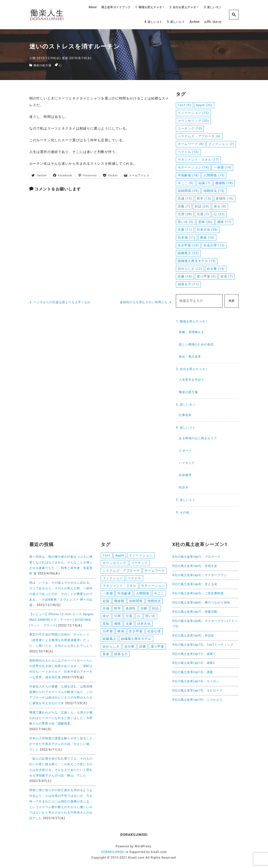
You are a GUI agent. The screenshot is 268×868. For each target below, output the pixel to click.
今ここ (159, 594)
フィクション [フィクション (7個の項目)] (221, 144)
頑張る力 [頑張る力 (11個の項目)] (188, 284)
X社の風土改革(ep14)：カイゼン (196, 681)
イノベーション (141, 555)
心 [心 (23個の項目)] (219, 214)
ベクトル (134, 579)
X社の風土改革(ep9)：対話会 (193, 636)
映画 (121, 633)
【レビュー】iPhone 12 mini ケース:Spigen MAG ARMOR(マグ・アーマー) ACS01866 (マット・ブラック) (61, 620)
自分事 (129, 649)
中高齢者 (124, 594)
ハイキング (187, 463)
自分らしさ (111, 649)
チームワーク (155, 571)
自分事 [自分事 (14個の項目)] (216, 269)
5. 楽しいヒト (176, 22)
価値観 (119, 602)
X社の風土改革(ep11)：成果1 (194, 654)
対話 (155, 610)
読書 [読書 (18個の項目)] (185, 276)
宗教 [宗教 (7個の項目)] (184, 206)
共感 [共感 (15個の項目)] (185, 199)
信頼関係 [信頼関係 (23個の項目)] (188, 191)
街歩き (184, 487)
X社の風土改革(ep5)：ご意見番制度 (198, 593)
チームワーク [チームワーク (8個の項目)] (191, 144)
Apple (120, 555)
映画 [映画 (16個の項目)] (207, 238)
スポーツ (185, 451)
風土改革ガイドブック (116, 7)
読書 (143, 649)
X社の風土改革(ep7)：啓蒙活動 (195, 612)
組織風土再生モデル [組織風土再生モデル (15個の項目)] (197, 261)
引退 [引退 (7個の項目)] (203, 214)
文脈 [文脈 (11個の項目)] (185, 230)
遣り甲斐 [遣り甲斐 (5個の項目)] (206, 276)
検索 (232, 301)
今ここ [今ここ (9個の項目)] (186, 183)
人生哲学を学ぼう (191, 380)
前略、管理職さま (191, 332)
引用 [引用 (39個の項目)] (185, 214)
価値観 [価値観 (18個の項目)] (224, 183)
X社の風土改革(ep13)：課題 (193, 672)
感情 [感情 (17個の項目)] (224, 222)
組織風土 (109, 641)
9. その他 (183, 512)
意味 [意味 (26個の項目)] (205, 222)
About (93, 7)
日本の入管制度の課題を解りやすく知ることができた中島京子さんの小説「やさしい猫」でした (61, 744)
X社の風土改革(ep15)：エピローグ (197, 690)
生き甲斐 (136, 633)
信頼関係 (136, 602)
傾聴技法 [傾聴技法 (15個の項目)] (214, 191)
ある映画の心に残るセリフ (198, 438)
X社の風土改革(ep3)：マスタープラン (200, 575)
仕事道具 (185, 415)
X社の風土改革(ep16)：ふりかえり (197, 700)
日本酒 (108, 633)
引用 (117, 618)
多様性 (131, 610)
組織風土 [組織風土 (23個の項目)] (188, 253)
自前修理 (185, 475)
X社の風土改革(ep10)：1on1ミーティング (203, 645)
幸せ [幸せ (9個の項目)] (220, 206)
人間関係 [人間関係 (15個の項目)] (214, 175)
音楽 (106, 657)
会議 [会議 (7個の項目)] (204, 183)
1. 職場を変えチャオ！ (150, 7)
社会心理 (154, 633)
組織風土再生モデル (136, 641)
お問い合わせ (213, 22)
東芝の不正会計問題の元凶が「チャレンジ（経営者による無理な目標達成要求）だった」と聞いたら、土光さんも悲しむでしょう (61, 640)
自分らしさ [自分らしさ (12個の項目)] (190, 269)
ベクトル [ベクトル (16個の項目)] (188, 152)
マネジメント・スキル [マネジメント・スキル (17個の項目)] (198, 160)
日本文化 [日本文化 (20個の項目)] (207, 230)
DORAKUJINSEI (113, 852)
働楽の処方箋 (43, 65)
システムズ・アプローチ (121, 571)
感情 (117, 626)
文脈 (129, 626)
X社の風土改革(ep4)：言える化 (195, 584)
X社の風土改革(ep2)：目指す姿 (195, 566)
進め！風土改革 (190, 357)
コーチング (140, 563)
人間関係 (143, 594)
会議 (106, 602)
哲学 (117, 610)
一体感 (108, 594)
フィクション (113, 579)
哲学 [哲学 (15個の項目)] (204, 199)
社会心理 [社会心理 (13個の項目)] (214, 245)
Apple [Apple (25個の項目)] (204, 105)
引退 (129, 618)
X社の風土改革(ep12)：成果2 (194, 663)
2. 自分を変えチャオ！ (184, 7)
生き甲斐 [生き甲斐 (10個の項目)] (188, 245)
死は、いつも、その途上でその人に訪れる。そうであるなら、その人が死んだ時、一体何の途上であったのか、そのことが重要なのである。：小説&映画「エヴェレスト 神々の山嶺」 (61, 594)
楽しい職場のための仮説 (196, 344)
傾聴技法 (154, 602)
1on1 (106, 555)
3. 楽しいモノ (213, 7)
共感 (106, 610)
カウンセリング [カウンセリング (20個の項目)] (193, 121)
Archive (195, 22)
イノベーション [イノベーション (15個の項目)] (193, 113)
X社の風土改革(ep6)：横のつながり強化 (201, 603)
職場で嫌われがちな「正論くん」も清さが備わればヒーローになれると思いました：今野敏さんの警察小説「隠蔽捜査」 (61, 718)
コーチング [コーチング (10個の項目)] (190, 129)
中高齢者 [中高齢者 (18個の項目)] (188, 175)
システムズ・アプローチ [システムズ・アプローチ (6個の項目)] (199, 136)
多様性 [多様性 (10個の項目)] (225, 199)
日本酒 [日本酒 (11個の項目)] (187, 238)
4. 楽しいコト (153, 22)
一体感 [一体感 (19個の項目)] (222, 167)
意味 (106, 626)
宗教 (144, 610)
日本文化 (144, 626)
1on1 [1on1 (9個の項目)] (184, 105)
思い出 (150, 618)
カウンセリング (114, 563)
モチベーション (153, 587)
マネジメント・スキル (119, 587)
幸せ (106, 618)
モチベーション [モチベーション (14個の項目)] (193, 167)
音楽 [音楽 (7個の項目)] (227, 276)
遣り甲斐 (157, 649)
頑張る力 (121, 657)
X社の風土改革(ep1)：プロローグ (196, 557)
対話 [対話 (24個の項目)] (202, 206)
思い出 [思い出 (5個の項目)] (186, 222)
